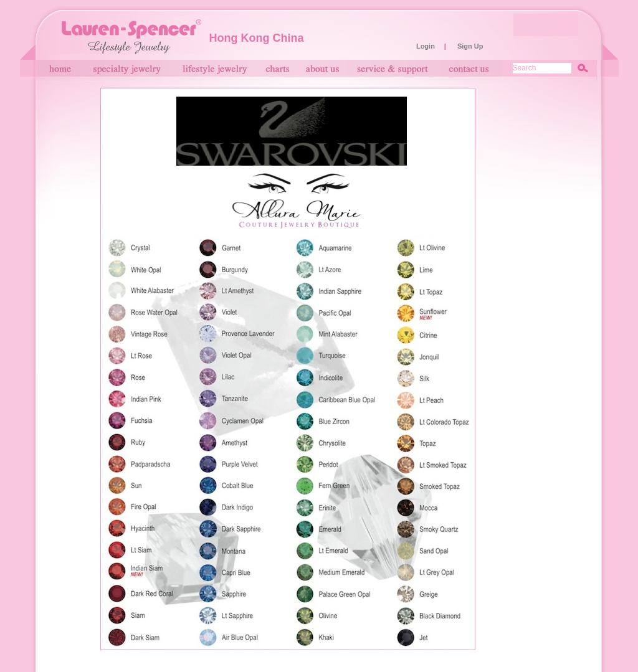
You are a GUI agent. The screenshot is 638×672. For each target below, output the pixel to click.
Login (426, 46)
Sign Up (470, 46)
